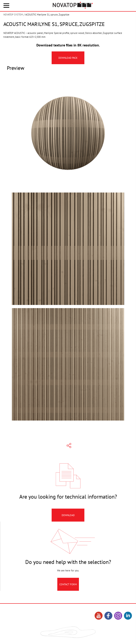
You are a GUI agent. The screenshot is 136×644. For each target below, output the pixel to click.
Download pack (68, 58)
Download (68, 516)
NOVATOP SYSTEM (13, 15)
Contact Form (68, 586)
